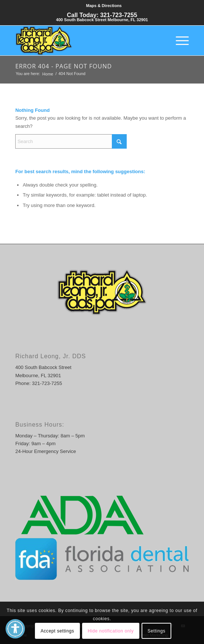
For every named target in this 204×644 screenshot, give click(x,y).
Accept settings (57, 631)
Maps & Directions (104, 6)
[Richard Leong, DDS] (85, 41)
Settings (156, 631)
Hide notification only (111, 631)
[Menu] (179, 41)
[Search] (71, 141)
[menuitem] (104, 6)
